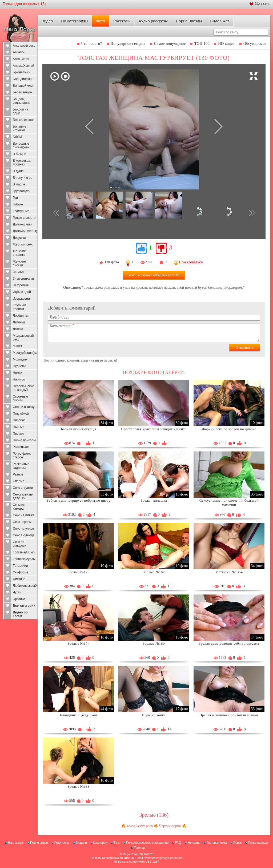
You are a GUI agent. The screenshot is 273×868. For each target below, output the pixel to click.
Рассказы (122, 21)
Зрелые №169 (154, 643)
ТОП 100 (202, 44)
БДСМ (17, 137)
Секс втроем (22, 522)
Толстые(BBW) (24, 552)
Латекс (18, 329)
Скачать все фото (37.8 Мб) (154, 275)
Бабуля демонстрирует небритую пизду (79, 500)
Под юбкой (21, 414)
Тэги (117, 843)
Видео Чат (220, 21)
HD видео (226, 44)
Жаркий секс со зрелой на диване (229, 429)
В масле (19, 184)
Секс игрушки (23, 488)
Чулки (17, 592)
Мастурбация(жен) (25, 353)
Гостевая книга (217, 843)
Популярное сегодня (128, 44)
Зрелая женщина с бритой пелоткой (229, 715)
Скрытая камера (19, 507)
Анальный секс (24, 46)
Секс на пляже (24, 515)
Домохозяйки (23, 224)
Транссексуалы (24, 559)
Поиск (237, 843)
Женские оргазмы (19, 253)
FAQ (178, 843)
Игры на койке (154, 715)
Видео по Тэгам (20, 614)
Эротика (19, 599)
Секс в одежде (24, 535)
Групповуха (21, 191)
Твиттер (139, 848)
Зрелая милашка (154, 500)
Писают (18, 434)
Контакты (194, 843)
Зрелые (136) (154, 815)
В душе (18, 171)
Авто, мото (21, 59)
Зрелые (19, 272)
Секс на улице (23, 529)
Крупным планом (19, 307)
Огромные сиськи (20, 398)
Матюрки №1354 (229, 572)
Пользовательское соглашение (147, 843)
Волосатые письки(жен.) (22, 145)
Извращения (22, 299)
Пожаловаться (258, 843)
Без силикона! (23, 120)
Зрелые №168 (79, 786)
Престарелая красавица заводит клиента (154, 429)
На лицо (19, 379)
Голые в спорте (24, 218)
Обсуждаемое (255, 44)
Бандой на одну (21, 111)
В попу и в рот (23, 178)
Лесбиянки (21, 316)
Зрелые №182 (154, 572)
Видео (47, 21)
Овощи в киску (24, 407)
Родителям (62, 843)
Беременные (22, 92)
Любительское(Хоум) (25, 586)
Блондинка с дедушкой (79, 715)
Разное (18, 474)
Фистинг (19, 579)
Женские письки (19, 263)
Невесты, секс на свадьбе (23, 388)
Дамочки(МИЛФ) (25, 231)
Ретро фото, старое (22, 455)
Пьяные (19, 427)
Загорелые (21, 285)
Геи (15, 198)
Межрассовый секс (23, 338)
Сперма (19, 481)
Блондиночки (23, 79)
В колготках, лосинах (22, 162)
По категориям (75, 21)
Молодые (20, 359)
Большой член (23, 86)
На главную (16, 843)
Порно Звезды (189, 21)
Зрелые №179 (79, 572)
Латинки (19, 322)
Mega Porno (131, 854)
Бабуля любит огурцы (78, 429)
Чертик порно (170, 826)
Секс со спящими (20, 544)
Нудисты (19, 366)
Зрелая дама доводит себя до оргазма (229, 643)
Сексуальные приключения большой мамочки (229, 503)
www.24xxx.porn (140, 826)
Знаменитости (23, 279)
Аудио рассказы (153, 21)
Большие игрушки (20, 128)
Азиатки (19, 52)
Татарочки (20, 566)
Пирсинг (19, 420)
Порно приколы (24, 440)
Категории (100, 843)
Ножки (17, 373)
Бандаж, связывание (22, 101)
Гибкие (18, 204)
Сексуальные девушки (23, 496)
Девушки (19, 238)
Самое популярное (170, 44)
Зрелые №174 (79, 643)
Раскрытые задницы (21, 466)
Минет (17, 346)
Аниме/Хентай (23, 66)
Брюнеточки (22, 72)
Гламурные (21, 211)
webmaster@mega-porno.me (164, 858)
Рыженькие (21, 447)
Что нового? (92, 44)
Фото (101, 21)
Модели (81, 843)
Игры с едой (22, 292)
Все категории (24, 606)
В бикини (19, 154)
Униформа (21, 572)
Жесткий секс (23, 244)
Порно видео (39, 843)
